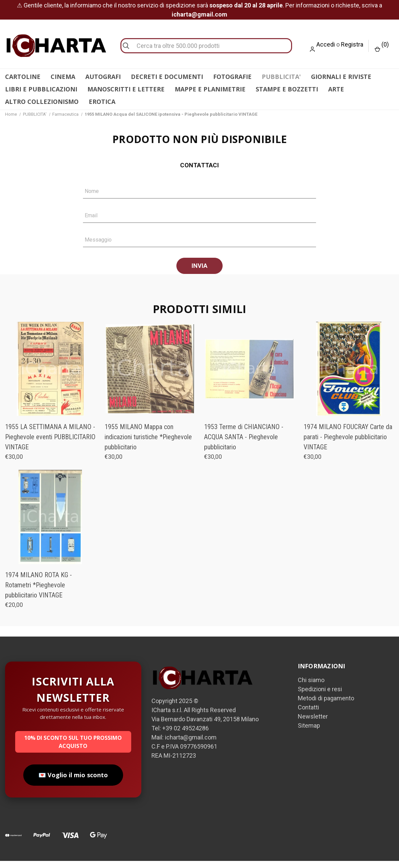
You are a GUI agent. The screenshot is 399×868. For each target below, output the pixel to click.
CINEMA (63, 77)
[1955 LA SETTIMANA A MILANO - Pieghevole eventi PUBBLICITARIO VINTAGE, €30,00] (50, 376)
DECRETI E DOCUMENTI (167, 77)
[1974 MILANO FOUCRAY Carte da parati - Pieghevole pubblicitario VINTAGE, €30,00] (349, 376)
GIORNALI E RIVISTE (341, 77)
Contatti (308, 714)
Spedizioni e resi (320, 696)
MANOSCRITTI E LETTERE (126, 89)
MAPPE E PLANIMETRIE (210, 89)
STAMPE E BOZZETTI (287, 89)
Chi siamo (311, 687)
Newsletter (313, 723)
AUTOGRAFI (103, 77)
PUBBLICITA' (281, 77)
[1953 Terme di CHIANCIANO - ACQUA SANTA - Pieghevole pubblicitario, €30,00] (249, 376)
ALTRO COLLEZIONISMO (42, 102)
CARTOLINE (23, 77)
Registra (352, 44)
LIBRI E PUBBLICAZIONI (41, 89)
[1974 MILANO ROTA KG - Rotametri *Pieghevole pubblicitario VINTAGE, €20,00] (50, 524)
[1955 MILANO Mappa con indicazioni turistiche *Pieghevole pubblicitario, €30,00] (150, 376)
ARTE (336, 89)
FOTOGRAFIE (232, 77)
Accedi (326, 44)
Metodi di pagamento (326, 705)
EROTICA (102, 102)
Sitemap (309, 733)
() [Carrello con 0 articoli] (382, 46)
